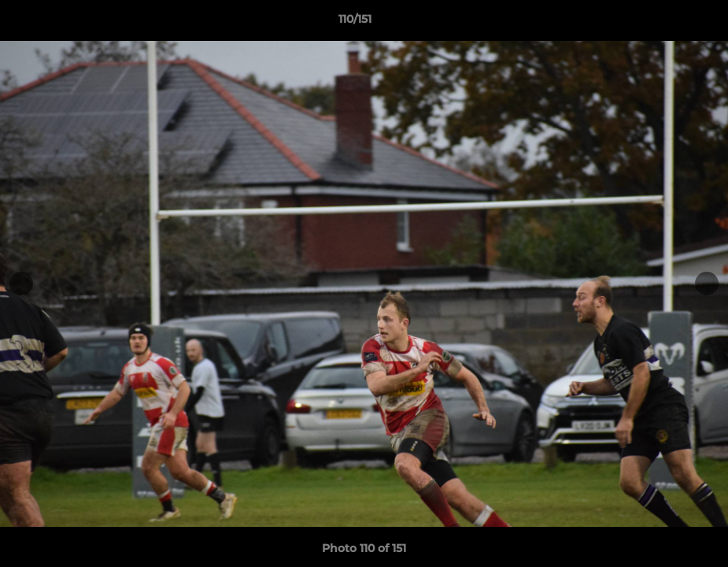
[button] (662, 23)
